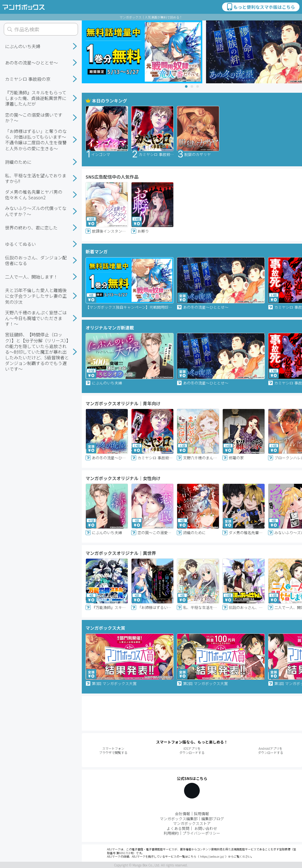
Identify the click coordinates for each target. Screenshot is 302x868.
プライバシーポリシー (201, 833)
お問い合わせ (206, 828)
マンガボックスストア (192, 823)
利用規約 (171, 833)
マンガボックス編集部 (179, 818)
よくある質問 (178, 828)
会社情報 (182, 813)
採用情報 (201, 813)
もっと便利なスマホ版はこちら (260, 7)
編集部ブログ (213, 818)
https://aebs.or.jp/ (212, 857)
